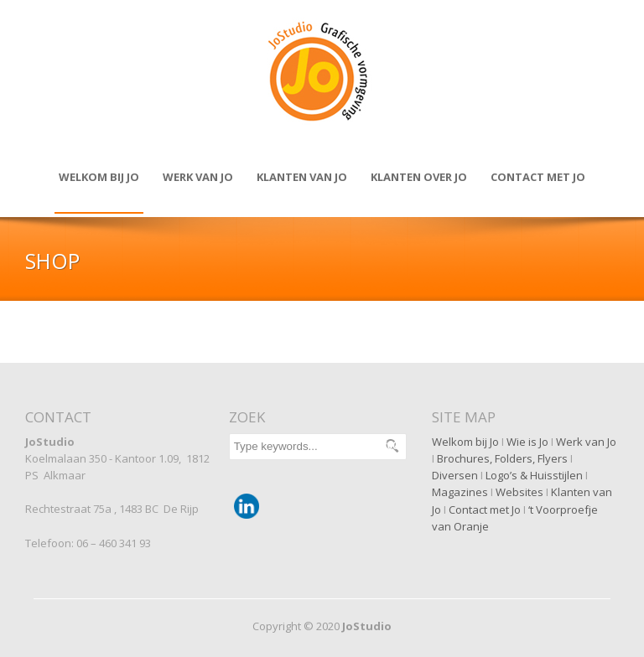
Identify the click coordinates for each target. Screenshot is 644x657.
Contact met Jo (485, 510)
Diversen (455, 475)
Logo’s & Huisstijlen (534, 475)
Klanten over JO (419, 177)
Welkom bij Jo (99, 177)
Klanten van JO (302, 177)
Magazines (460, 492)
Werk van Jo (198, 177)
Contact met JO (538, 177)
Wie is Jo (527, 442)
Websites (519, 492)
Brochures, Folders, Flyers (502, 458)
